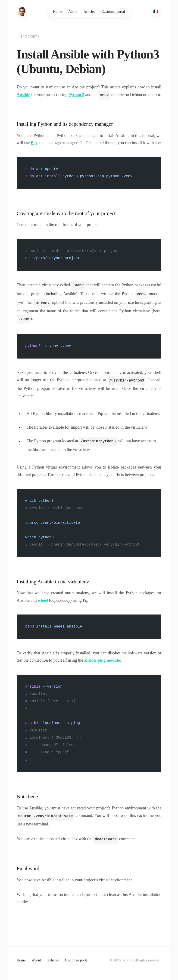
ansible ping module (102, 660)
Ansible (23, 95)
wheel (43, 600)
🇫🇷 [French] (156, 11)
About (73, 11)
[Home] (22, 11)
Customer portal (113, 11)
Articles (89, 11)
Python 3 (77, 95)
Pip (34, 143)
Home (58, 11)
